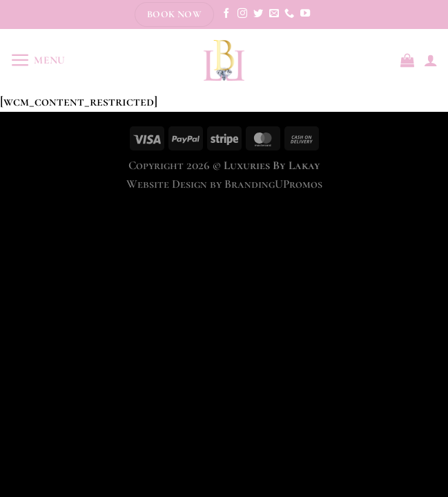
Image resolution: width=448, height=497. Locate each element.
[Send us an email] (274, 14)
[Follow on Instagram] (242, 14)
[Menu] (38, 60)
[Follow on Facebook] (226, 14)
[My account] (431, 60)
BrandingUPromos (273, 184)
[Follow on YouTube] (305, 14)
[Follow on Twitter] (258, 14)
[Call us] (289, 14)
